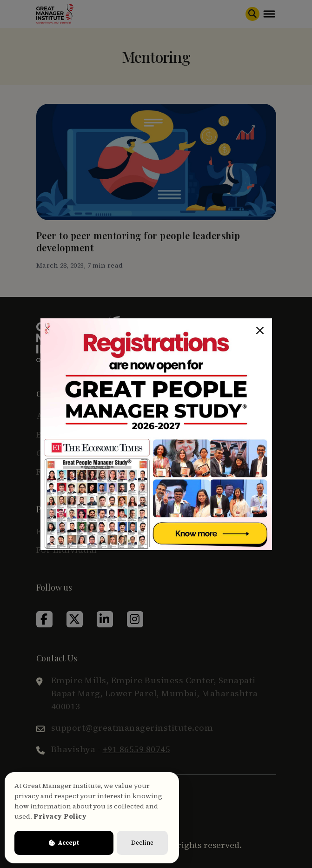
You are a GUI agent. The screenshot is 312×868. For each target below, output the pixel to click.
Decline (142, 843)
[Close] (260, 330)
